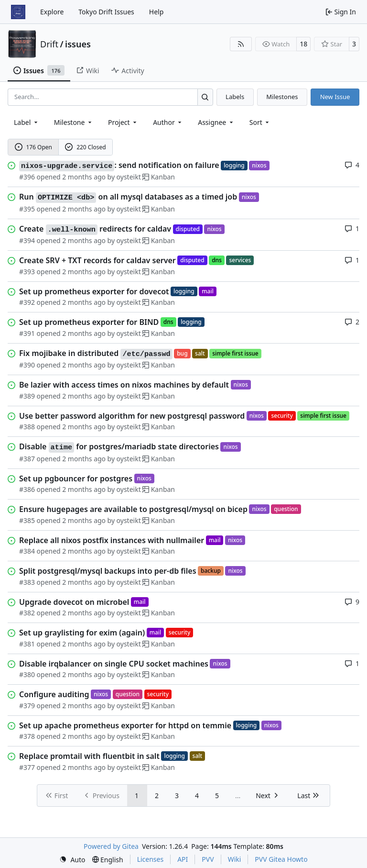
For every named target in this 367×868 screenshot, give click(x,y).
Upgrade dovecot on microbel (74, 602)
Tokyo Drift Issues (106, 12)
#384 (27, 551)
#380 (27, 674)
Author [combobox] (168, 122)
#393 (27, 272)
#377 (27, 767)
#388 (27, 427)
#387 (27, 459)
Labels (235, 97)
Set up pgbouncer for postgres (76, 479)
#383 (27, 582)
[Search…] (205, 97)
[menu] (260, 122)
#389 (27, 396)
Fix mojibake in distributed (96, 354)
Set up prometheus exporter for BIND (89, 322)
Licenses (151, 859)
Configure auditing (54, 694)
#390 (27, 365)
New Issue (335, 97)
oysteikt (129, 177)
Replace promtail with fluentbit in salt (89, 756)
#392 (27, 302)
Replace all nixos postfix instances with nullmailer (112, 540)
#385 (27, 520)
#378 (27, 736)
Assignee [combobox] (216, 122)
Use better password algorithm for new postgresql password (132, 416)
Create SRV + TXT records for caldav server (97, 260)
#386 (27, 489)
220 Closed (85, 147)
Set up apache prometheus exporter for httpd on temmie (125, 725)
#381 (27, 644)
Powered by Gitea (111, 846)
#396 (27, 177)
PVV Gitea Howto (281, 859)
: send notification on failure (119, 166)
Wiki (235, 859)
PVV (208, 859)
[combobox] (27, 122)
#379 (27, 706)
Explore (52, 12)
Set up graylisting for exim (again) (82, 633)
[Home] (18, 12)
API (183, 859)
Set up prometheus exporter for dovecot (94, 291)
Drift (49, 44)
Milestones (282, 97)
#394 (27, 240)
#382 (27, 613)
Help (157, 12)
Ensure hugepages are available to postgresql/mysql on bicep (133, 509)
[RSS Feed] (241, 44)
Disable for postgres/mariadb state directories (119, 447)
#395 (27, 209)
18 (303, 44)
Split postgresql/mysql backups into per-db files (108, 571)
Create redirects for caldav (95, 229)
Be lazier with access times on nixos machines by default (124, 385)
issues (78, 44)
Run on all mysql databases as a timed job (128, 197)
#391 (27, 333)
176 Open (33, 147)
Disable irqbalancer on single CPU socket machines (114, 664)
